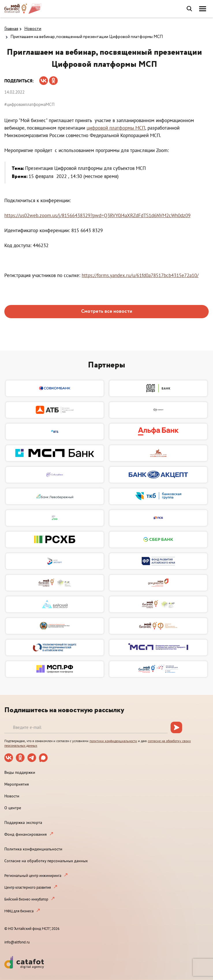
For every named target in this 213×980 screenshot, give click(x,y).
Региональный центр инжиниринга (33, 876)
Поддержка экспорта (23, 822)
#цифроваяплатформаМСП (29, 104)
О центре (13, 808)
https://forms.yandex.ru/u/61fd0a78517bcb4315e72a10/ (140, 275)
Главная (11, 29)
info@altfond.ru (17, 942)
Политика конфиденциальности (33, 849)
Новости (33, 29)
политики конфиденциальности (113, 741)
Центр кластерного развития (28, 887)
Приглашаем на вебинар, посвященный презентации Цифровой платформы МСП (87, 37)
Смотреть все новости (107, 311)
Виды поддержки (20, 772)
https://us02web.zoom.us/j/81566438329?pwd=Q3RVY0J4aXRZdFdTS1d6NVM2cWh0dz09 (97, 215)
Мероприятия (17, 784)
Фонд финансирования (26, 834)
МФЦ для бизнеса (19, 911)
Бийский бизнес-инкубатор (26, 899)
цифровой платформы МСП (116, 128)
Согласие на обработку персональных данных (46, 861)
